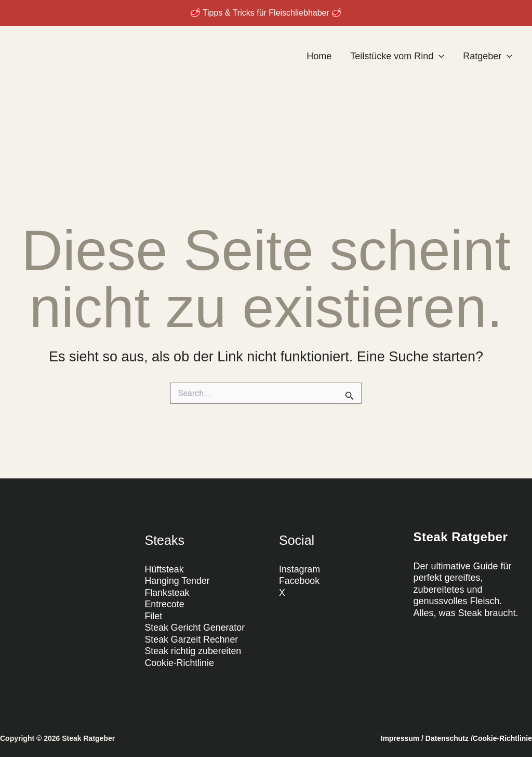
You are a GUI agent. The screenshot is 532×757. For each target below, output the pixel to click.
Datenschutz (447, 738)
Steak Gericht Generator (196, 628)
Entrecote (165, 604)
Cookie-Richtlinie (180, 663)
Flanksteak (168, 593)
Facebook (300, 581)
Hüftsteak (165, 569)
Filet (154, 616)
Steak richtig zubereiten (194, 651)
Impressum (400, 738)
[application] (439, 56)
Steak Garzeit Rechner (192, 639)
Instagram (300, 569)
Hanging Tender (178, 581)
